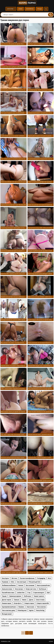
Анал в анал (30, 607)
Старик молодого (39, 593)
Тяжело (24, 600)
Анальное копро (7, 589)
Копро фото (18, 603)
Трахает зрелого (39, 596)
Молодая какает (7, 614)
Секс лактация (21, 582)
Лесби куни (27, 596)
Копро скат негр (31, 589)
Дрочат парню (6, 600)
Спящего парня (29, 603)
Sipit (48, 593)
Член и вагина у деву (8, 610)
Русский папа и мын (8, 593)
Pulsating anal (22, 610)
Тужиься (16, 600)
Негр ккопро (19, 589)
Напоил (21, 585)
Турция (4, 596)
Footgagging (41, 578)
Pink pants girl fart (34, 582)
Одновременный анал (9, 607)
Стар (29, 593)
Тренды (39, 9)
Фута (49, 578)
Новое (20, 9)
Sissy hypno (5, 578)
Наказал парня (6, 603)
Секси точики (40, 600)
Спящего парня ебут (43, 603)
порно (27, 3)
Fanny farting (40, 610)
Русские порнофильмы (27, 578)
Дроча (31, 600)
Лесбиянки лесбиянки (9, 585)
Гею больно (42, 589)
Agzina (31, 610)
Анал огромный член (43, 585)
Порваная (5, 582)
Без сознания (30, 585)
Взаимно (21, 607)
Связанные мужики (15, 596)
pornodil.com (6, 641)
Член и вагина (41, 607)
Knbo (12, 582)
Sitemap (51, 641)
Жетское (14, 578)
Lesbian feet (21, 593)
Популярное (30, 9)
